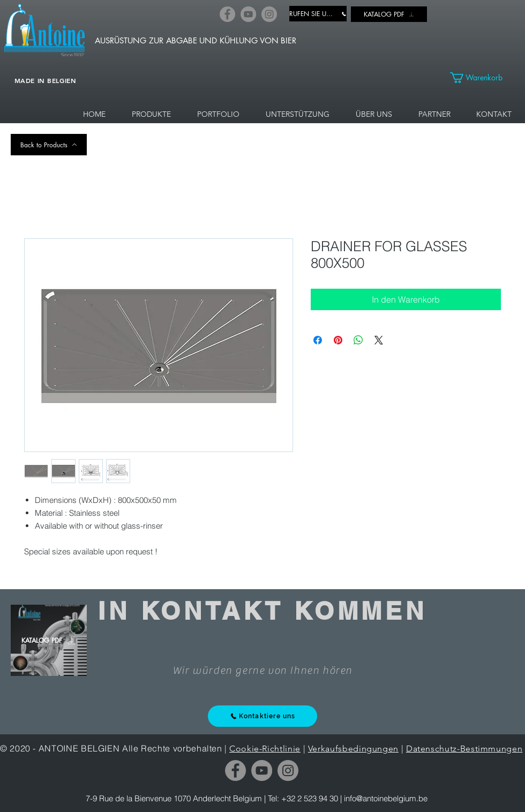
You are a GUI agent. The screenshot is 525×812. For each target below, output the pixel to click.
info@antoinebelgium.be (386, 798)
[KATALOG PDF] (389, 14)
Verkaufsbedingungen (353, 749)
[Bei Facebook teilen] (318, 340)
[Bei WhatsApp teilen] (358, 340)
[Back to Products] (49, 145)
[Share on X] (379, 340)
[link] (482, 78)
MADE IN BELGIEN (46, 80)
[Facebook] (227, 14)
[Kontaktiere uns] (262, 716)
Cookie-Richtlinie (265, 749)
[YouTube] (248, 14)
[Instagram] (269, 14)
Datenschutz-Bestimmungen (464, 749)
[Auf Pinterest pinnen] (338, 340)
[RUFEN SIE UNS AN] (318, 14)
